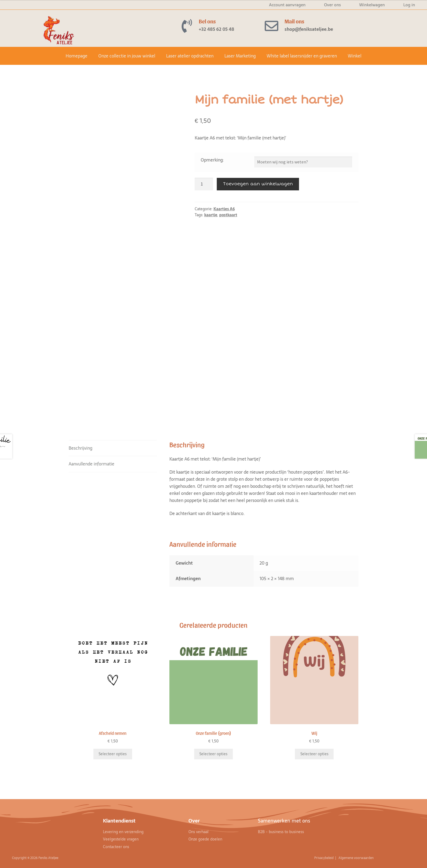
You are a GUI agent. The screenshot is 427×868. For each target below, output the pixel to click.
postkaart (228, 215)
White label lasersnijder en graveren (302, 56)
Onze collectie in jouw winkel (127, 56)
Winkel (355, 56)
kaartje (211, 215)
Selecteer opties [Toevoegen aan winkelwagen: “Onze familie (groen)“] (213, 754)
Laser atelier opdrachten (190, 56)
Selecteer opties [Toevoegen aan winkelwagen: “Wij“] (314, 754)
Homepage (77, 56)
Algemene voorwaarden (356, 858)
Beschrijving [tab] (80, 448)
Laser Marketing (240, 56)
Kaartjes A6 (224, 209)
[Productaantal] (204, 184)
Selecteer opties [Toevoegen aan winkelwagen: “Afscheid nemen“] (113, 754)
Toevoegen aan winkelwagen (258, 184)
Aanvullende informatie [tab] (91, 464)
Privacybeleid (324, 858)
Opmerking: (212, 160)
